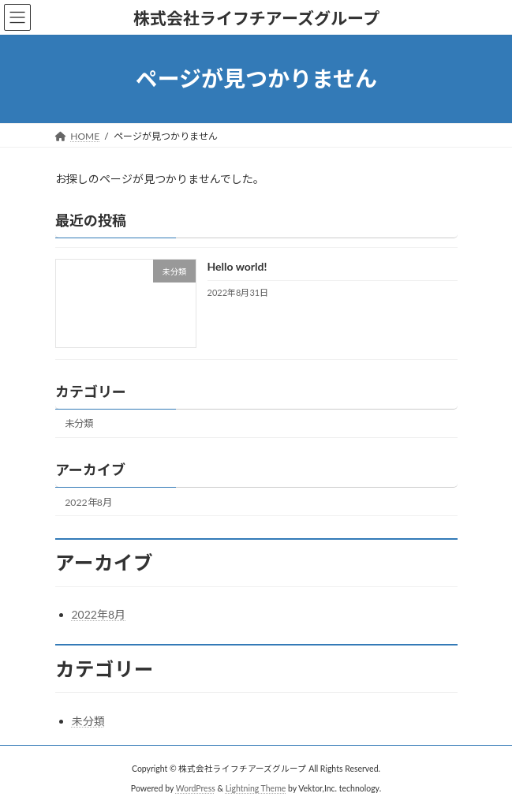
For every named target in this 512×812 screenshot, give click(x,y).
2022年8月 (88, 501)
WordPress (196, 788)
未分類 (79, 423)
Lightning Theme (256, 788)
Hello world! (237, 266)
